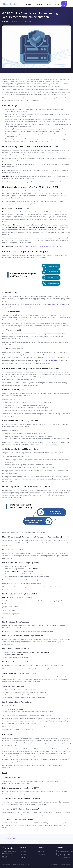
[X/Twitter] (6, 857)
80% (28, 84)
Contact (57, 4)
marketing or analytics (57, 305)
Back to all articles (9, 838)
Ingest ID (23, 854)
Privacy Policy (16, 865)
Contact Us (41, 854)
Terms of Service (7, 865)
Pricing (49, 4)
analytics (20, 414)
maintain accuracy (46, 139)
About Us (41, 851)
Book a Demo (64, 4)
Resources (40, 4)
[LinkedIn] (3, 857)
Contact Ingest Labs (9, 765)
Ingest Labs (16, 727)
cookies (27, 201)
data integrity (7, 481)
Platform (17, 4)
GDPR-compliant (50, 361)
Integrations (28, 4)
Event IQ (23, 857)
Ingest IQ (23, 851)
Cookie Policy (25, 865)
